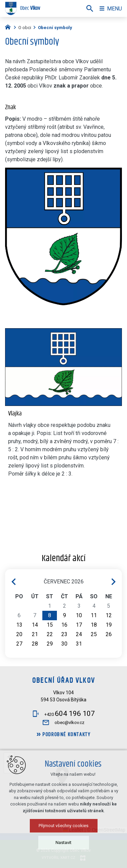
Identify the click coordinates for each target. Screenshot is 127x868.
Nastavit (63, 842)
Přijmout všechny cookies (63, 826)
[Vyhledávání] (90, 8)
